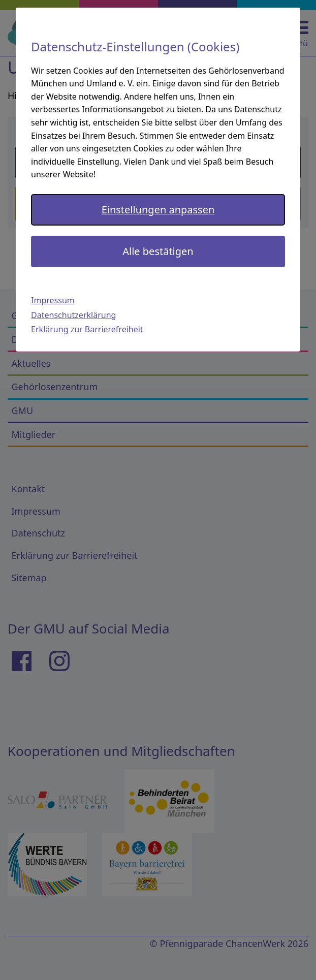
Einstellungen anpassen (158, 210)
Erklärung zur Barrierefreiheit (87, 329)
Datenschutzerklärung (73, 315)
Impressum (53, 300)
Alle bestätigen (158, 251)
